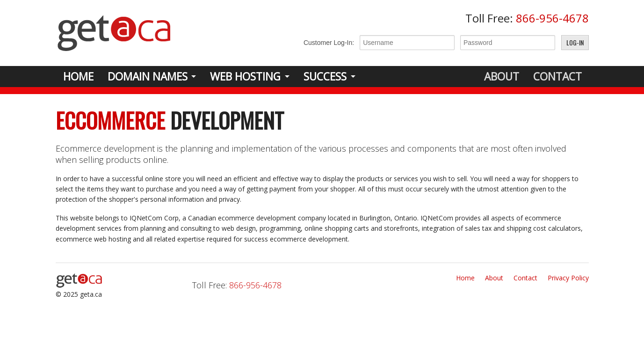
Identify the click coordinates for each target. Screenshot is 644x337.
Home (78, 77)
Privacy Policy (568, 278)
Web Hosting (245, 77)
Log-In (575, 42)
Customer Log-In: (329, 43)
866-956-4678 (552, 18)
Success (325, 77)
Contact (557, 77)
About (502, 77)
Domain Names (148, 77)
